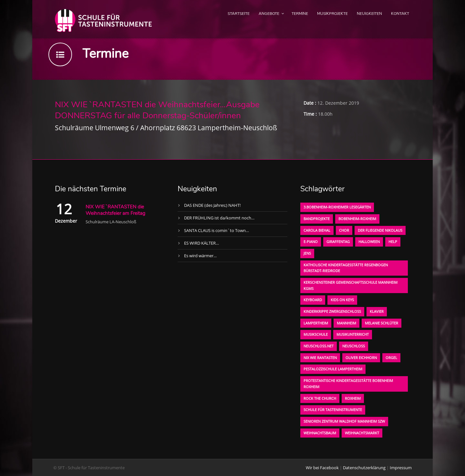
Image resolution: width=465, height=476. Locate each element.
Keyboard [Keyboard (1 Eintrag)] (313, 300)
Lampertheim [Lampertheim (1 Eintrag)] (316, 323)
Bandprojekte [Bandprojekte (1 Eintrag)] (317, 219)
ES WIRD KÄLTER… (201, 243)
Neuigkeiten (369, 14)
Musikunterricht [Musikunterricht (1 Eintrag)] (353, 334)
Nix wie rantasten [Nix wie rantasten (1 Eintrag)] (320, 358)
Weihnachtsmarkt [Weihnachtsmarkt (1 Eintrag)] (362, 433)
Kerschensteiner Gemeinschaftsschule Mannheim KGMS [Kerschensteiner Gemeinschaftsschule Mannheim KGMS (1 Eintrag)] (351, 285)
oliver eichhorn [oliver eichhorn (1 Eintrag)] (361, 358)
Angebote (269, 14)
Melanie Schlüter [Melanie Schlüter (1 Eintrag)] (382, 323)
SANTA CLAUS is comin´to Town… (217, 230)
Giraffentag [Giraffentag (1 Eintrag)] (338, 242)
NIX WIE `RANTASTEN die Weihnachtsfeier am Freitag (115, 210)
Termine (300, 14)
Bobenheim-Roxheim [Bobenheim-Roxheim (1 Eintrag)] (357, 219)
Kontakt (400, 14)
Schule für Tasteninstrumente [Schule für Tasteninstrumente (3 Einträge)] (333, 410)
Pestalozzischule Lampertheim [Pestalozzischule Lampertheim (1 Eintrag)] (333, 369)
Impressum (401, 468)
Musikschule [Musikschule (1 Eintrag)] (316, 334)
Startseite (239, 14)
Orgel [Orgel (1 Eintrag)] (391, 358)
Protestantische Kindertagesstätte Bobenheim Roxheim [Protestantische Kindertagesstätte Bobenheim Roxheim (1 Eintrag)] (348, 384)
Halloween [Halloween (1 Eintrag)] (369, 242)
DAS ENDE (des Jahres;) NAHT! (212, 205)
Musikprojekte (332, 14)
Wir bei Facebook (322, 468)
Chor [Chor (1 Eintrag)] (344, 230)
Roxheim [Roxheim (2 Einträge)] (353, 398)
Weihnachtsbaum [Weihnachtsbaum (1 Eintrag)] (320, 433)
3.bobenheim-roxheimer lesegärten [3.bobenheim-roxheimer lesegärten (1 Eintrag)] (337, 207)
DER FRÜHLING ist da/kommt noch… (219, 218)
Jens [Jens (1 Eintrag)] (307, 253)
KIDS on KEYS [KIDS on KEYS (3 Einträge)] (342, 300)
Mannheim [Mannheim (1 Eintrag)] (346, 323)
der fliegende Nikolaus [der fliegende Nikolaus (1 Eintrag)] (380, 230)
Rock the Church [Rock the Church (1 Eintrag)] (320, 398)
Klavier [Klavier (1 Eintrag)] (377, 311)
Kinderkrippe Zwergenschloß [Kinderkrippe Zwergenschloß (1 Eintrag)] (332, 311)
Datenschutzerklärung (364, 468)
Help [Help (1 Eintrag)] (393, 242)
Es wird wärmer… (200, 256)
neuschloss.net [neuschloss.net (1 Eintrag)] (319, 346)
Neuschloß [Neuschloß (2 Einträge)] (354, 346)
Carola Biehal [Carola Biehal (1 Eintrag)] (317, 230)
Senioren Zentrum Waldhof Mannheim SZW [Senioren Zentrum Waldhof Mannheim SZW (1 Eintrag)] (344, 421)
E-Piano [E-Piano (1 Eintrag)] (311, 242)
